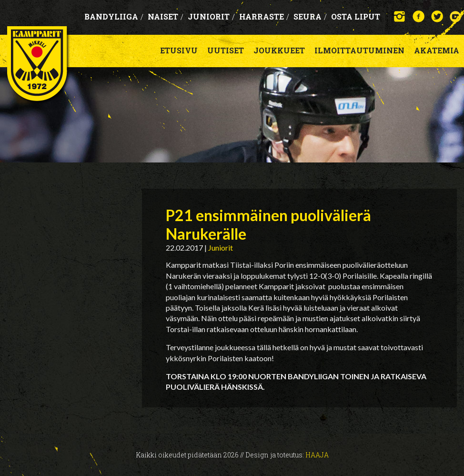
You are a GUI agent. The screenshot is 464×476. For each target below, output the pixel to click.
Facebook (419, 16)
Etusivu (179, 50)
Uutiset (226, 50)
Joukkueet (279, 50)
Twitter (437, 16)
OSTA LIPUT (356, 16)
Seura (310, 16)
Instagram (400, 16)
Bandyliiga (114, 16)
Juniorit (211, 16)
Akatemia (437, 50)
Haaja (317, 455)
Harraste (264, 16)
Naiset (166, 16)
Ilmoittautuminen (359, 50)
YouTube (456, 16)
